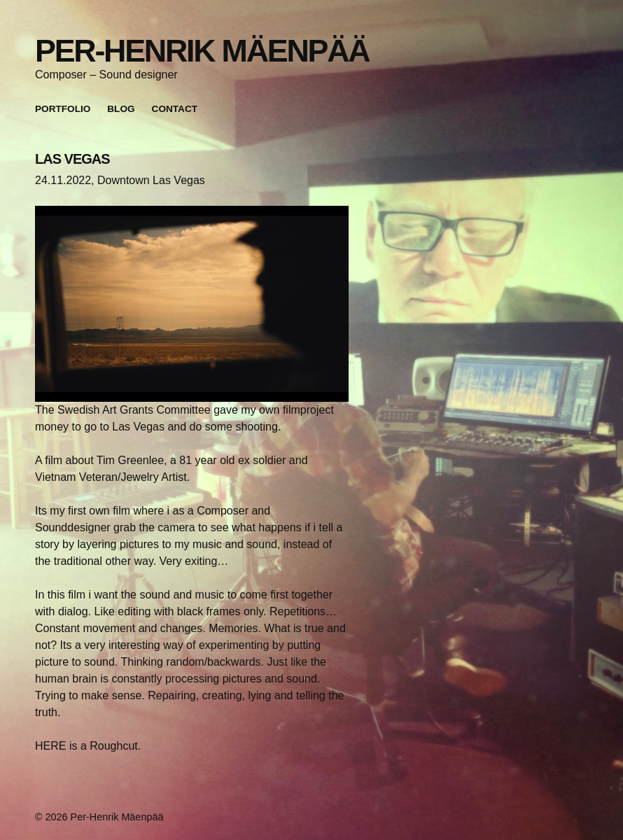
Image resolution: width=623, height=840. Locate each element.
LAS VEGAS (72, 159)
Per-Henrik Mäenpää (202, 50)
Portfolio (63, 109)
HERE (50, 746)
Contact (175, 109)
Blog (121, 109)
